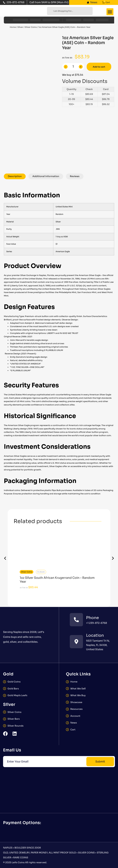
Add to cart (99, 67)
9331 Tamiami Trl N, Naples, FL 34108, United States (98, 645)
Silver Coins (31, 27)
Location (95, 635)
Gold (8, 674)
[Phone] (76, 620)
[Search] (50, 11)
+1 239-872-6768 (96, 623)
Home (13, 27)
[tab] (15, 176)
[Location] (76, 642)
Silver (20, 27)
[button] (110, 12)
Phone (92, 618)
